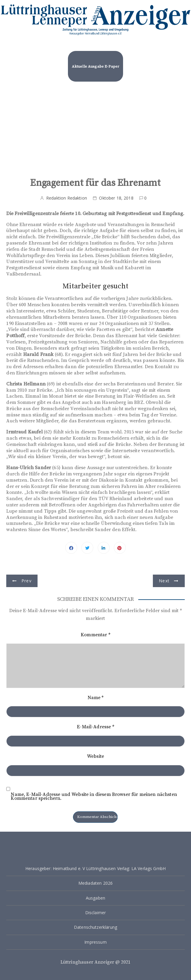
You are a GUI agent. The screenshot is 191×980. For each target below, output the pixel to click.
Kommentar (95, 635)
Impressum (95, 942)
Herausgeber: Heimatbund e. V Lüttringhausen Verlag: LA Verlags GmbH (95, 868)
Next (164, 581)
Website (95, 756)
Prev (27, 581)
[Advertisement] (95, 127)
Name (96, 698)
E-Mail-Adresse (95, 727)
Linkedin (104, 548)
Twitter (87, 548)
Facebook (71, 548)
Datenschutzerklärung (95, 927)
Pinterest (120, 548)
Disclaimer (96, 913)
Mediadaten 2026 (95, 883)
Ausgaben (95, 898)
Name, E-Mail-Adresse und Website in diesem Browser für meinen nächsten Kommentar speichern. (94, 797)
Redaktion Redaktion (67, 198)
